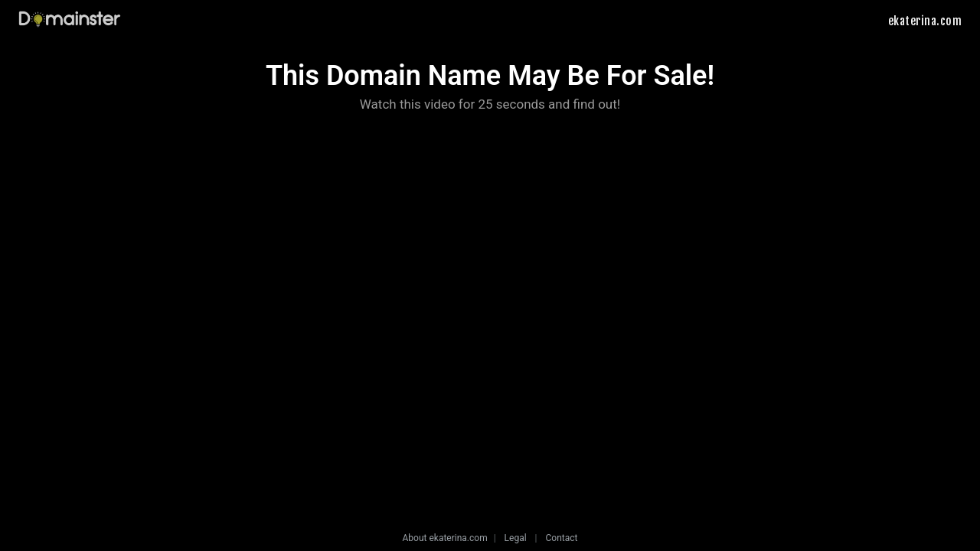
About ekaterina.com (445, 538)
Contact (562, 538)
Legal (516, 538)
